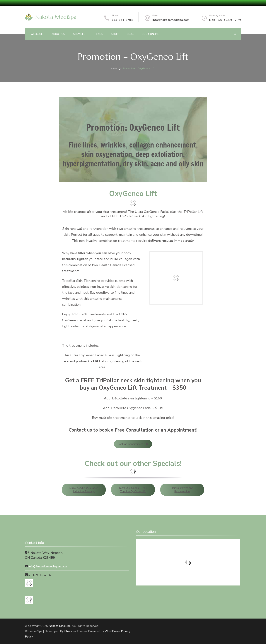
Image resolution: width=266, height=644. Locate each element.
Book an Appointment (133, 444)
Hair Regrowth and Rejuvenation (182, 490)
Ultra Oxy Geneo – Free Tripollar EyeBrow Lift (133, 490)
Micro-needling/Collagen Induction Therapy (84, 490)
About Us (58, 34)
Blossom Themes (76, 631)
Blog (130, 34)
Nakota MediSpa (56, 17)
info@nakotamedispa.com (171, 20)
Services (79, 34)
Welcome (37, 34)
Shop (115, 34)
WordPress (112, 631)
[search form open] (235, 34)
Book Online (150, 34)
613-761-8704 (122, 20)
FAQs (100, 34)
